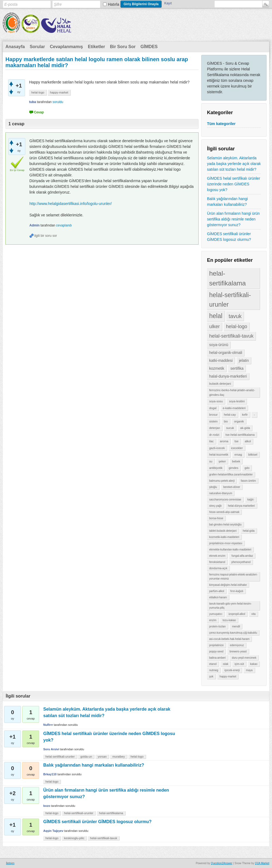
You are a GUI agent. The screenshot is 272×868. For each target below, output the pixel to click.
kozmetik (217, 368)
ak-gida (245, 428)
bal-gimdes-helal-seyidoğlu (225, 525)
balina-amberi (217, 658)
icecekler (237, 448)
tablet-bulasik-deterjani (223, 531)
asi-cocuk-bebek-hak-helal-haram (229, 639)
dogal (213, 408)
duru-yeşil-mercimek (244, 658)
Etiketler (96, 47)
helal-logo (237, 326)
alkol (248, 441)
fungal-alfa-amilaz (242, 556)
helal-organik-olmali (226, 353)
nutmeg (214, 670)
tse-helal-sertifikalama (240, 435)
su (211, 461)
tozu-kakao (229, 620)
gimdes (234, 468)
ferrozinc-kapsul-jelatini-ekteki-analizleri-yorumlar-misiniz (233, 577)
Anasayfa (15, 47)
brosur (213, 415)
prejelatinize (216, 645)
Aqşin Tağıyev (53, 831)
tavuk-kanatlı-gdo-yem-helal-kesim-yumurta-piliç (230, 606)
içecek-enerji (232, 670)
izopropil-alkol (237, 614)
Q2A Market (262, 863)
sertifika (237, 368)
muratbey (119, 757)
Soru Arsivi (51, 749)
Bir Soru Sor (123, 47)
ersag (238, 455)
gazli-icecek (217, 448)
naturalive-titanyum (221, 493)
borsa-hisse (216, 518)
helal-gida (248, 531)
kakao (254, 664)
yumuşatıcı (216, 614)
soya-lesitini (237, 401)
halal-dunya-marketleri (228, 376)
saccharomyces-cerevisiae (225, 500)
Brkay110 (50, 774)
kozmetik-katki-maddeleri (224, 537)
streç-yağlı (215, 506)
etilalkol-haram (218, 597)
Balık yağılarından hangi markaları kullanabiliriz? (227, 202)
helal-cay (230, 415)
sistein (213, 421)
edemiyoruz (237, 645)
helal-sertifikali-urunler (230, 300)
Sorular (37, 47)
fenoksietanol (217, 562)
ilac (211, 441)
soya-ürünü (219, 345)
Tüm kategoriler (221, 124)
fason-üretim (248, 481)
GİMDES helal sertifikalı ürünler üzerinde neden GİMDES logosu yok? (234, 184)
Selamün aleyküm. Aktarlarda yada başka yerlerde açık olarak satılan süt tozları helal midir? (234, 164)
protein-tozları (217, 626)
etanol (213, 664)
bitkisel (253, 455)
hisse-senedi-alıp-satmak (224, 512)
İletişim (10, 863)
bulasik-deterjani (220, 384)
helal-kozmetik (219, 455)
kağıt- (251, 500)
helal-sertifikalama (228, 278)
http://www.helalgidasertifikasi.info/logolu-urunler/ (71, 204)
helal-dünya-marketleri (241, 506)
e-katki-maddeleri (234, 408)
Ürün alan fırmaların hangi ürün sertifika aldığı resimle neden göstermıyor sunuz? (233, 219)
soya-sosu (216, 401)
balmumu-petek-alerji (222, 481)
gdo (247, 468)
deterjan (215, 428)
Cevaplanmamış (66, 47)
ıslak (226, 664)
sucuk (230, 428)
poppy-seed (216, 651)
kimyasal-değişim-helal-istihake (228, 585)
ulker (214, 326)
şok (211, 676)
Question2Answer (222, 863)
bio (226, 421)
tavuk (235, 316)
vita (254, 614)
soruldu (58, 102)
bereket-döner (232, 487)
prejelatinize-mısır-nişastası (226, 543)
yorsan (102, 757)
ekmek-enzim (217, 556)
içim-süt (239, 664)
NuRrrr (48, 725)
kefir (245, 415)
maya (249, 670)
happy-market (228, 676)
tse (237, 441)
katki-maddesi (221, 360)
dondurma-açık (218, 568)
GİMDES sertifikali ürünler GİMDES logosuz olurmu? (229, 237)
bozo (47, 806)
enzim (213, 620)
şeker (222, 461)
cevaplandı (64, 225)
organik (239, 421)
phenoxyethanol (241, 562)
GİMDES (149, 47)
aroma (224, 441)
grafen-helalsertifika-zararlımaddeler (231, 475)
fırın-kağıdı (237, 591)
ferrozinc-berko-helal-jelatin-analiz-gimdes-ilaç (232, 392)
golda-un (86, 757)
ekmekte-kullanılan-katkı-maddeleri (230, 550)
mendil (236, 626)
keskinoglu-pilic (74, 838)
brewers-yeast (238, 651)
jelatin (244, 360)
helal (216, 316)
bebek (236, 461)
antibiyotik (216, 468)
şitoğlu (213, 487)
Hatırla (114, 4)
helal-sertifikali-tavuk (231, 336)
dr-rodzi (214, 435)
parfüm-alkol (217, 591)
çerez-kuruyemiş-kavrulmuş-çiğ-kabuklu (233, 633)
